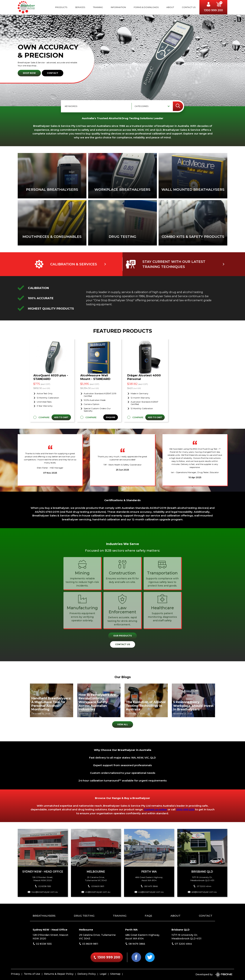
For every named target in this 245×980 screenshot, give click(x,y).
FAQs (148, 916)
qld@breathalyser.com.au (202, 892)
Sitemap (115, 974)
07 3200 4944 (202, 886)
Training (98, 7)
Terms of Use (32, 974)
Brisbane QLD (181, 930)
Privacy (15, 974)
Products (61, 7)
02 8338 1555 (43, 886)
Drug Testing (84, 916)
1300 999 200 (213, 10)
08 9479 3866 (149, 886)
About (170, 7)
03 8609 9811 (96, 886)
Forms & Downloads (146, 7)
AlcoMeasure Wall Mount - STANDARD (95, 377)
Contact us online (155, 809)
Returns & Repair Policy (59, 974)
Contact (53, 73)
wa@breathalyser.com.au (149, 892)
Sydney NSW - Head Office (50, 930)
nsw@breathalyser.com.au (43, 892)
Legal (103, 974)
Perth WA (131, 930)
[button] (219, 5)
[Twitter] (150, 957)
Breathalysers (44, 916)
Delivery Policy (87, 974)
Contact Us (189, 7)
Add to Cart (61, 417)
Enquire (111, 417)
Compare (44, 417)
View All (123, 724)
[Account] (209, 5)
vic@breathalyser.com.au (96, 892)
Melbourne (86, 930)
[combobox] (151, 106)
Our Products (122, 636)
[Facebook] (136, 957)
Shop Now (29, 73)
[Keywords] (97, 106)
